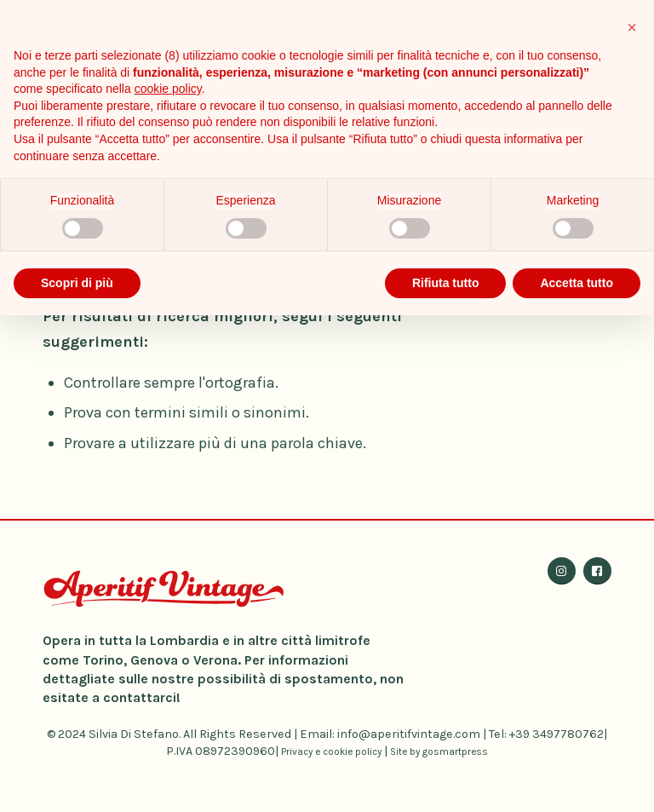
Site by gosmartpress (439, 752)
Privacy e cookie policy (331, 752)
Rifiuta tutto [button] (446, 283)
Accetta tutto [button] (577, 283)
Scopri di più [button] (77, 283)
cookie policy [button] (168, 89)
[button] (632, 27)
